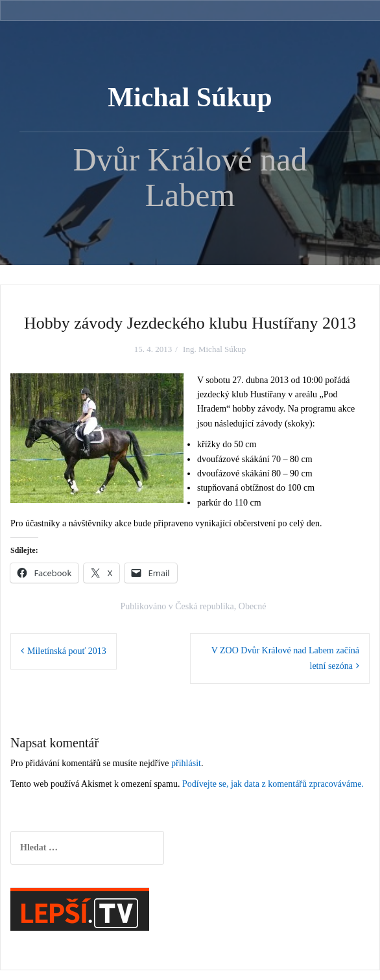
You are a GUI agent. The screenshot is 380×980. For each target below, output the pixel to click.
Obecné (253, 606)
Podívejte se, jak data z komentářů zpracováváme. (273, 784)
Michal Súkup (190, 97)
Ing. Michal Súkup (214, 349)
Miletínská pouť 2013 (67, 651)
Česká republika (205, 606)
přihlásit (186, 763)
